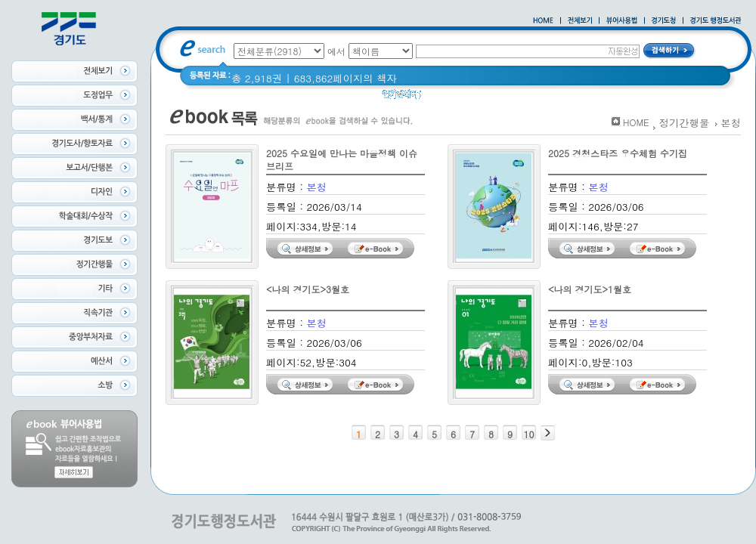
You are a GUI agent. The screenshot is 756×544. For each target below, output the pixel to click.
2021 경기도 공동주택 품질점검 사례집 (552, 98)
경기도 (668, 98)
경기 (441, 98)
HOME (636, 122)
